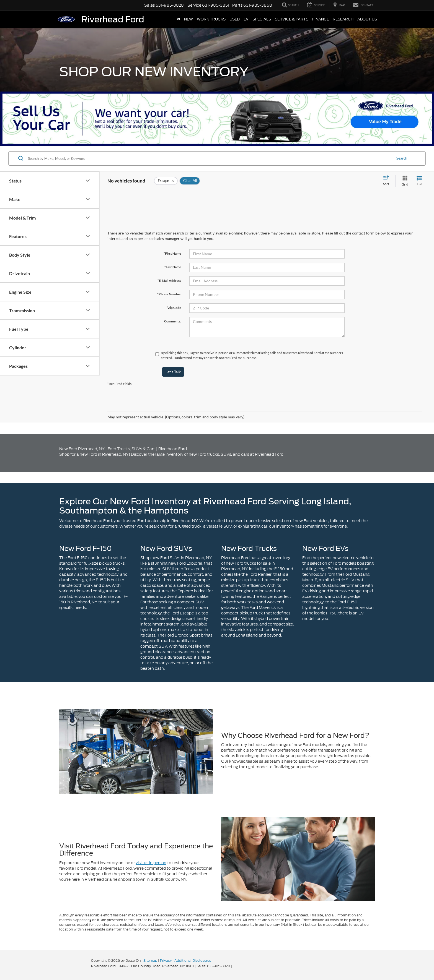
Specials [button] (262, 19)
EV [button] (246, 19)
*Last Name (173, 267)
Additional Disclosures (193, 961)
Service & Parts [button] (292, 19)
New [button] (188, 19)
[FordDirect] (73, 966)
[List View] (419, 181)
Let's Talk (173, 372)
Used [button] (235, 19)
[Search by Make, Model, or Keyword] (209, 158)
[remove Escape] (166, 181)
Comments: (173, 321)
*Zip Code (174, 308)
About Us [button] (367, 19)
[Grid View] (404, 181)
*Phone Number (169, 294)
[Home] (179, 19)
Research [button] (343, 19)
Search (402, 158)
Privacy (166, 961)
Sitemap (150, 961)
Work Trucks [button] (211, 19)
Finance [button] (321, 19)
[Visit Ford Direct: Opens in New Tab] (234, 966)
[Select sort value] (388, 181)
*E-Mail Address (169, 281)
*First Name (172, 253)
